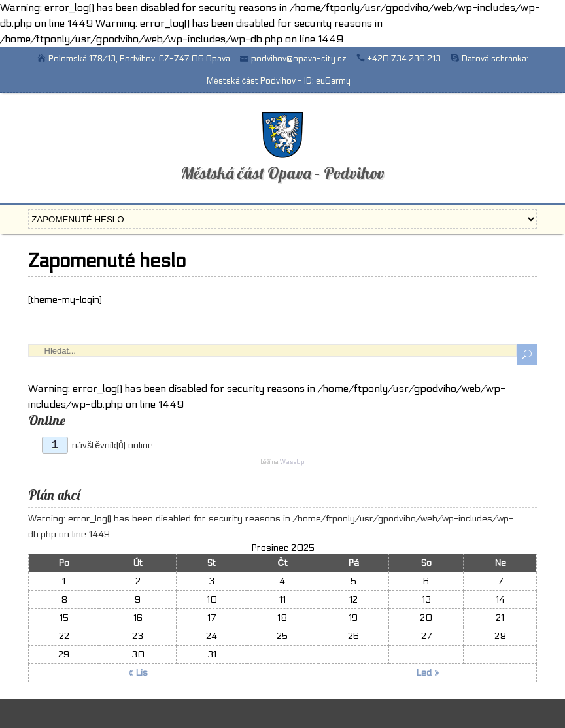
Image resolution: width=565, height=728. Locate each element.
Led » (427, 673)
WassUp (292, 462)
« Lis (138, 673)
